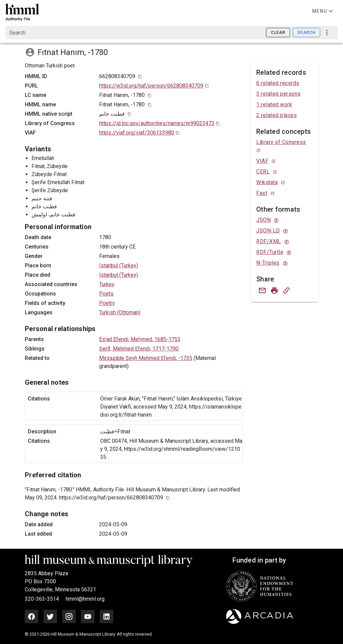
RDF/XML (269, 241)
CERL (263, 172)
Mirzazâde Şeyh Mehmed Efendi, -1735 (146, 358)
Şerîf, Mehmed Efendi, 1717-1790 (139, 349)
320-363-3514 (43, 599)
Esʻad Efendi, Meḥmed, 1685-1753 (140, 339)
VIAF (262, 161)
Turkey (107, 284)
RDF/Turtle (270, 252)
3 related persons (279, 94)
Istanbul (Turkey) (119, 265)
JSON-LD (268, 231)
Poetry (107, 303)
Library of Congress (281, 142)
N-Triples (268, 263)
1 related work (274, 104)
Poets (106, 294)
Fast (262, 193)
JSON (263, 220)
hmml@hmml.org (85, 599)
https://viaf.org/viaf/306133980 (137, 133)
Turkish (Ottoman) (120, 312)
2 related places (277, 115)
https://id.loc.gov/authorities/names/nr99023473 (157, 123)
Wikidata (267, 182)
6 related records (278, 83)
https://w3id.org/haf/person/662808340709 (151, 86)
